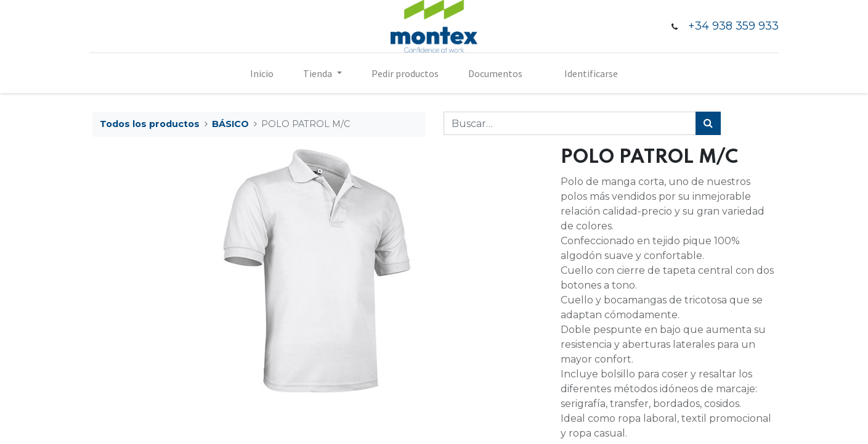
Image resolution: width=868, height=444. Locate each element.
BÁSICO (230, 124)
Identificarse (591, 73)
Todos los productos (150, 124)
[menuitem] (262, 73)
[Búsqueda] (708, 123)
